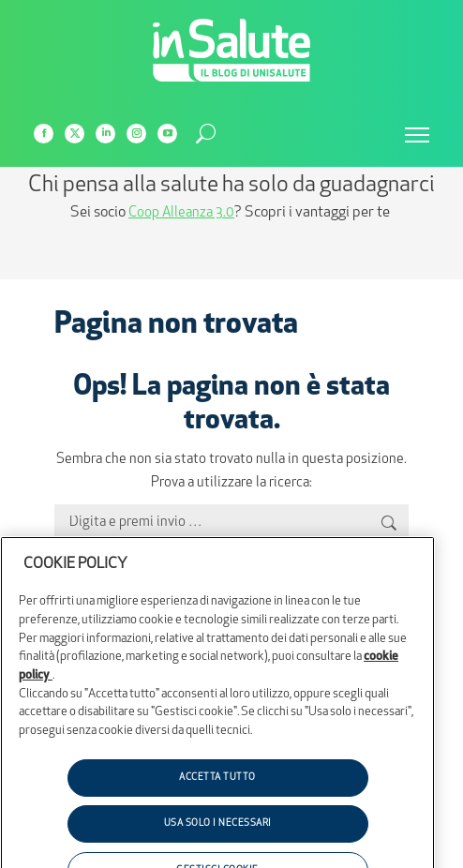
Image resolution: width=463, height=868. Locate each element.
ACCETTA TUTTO (217, 800)
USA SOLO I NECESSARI (218, 846)
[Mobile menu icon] (417, 135)
